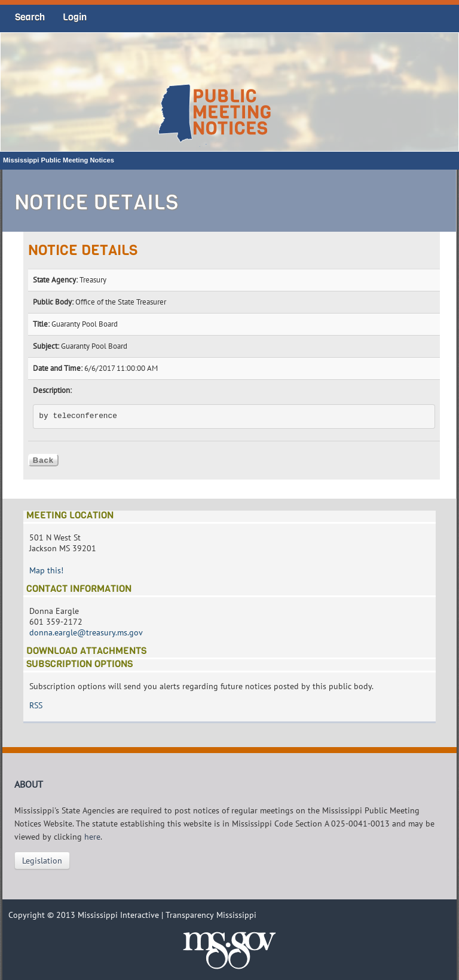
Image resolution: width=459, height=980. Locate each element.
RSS (36, 705)
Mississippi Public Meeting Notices (59, 160)
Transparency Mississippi (211, 915)
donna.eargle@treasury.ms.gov (86, 632)
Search (30, 17)
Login (75, 17)
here (92, 837)
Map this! (46, 570)
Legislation (42, 861)
